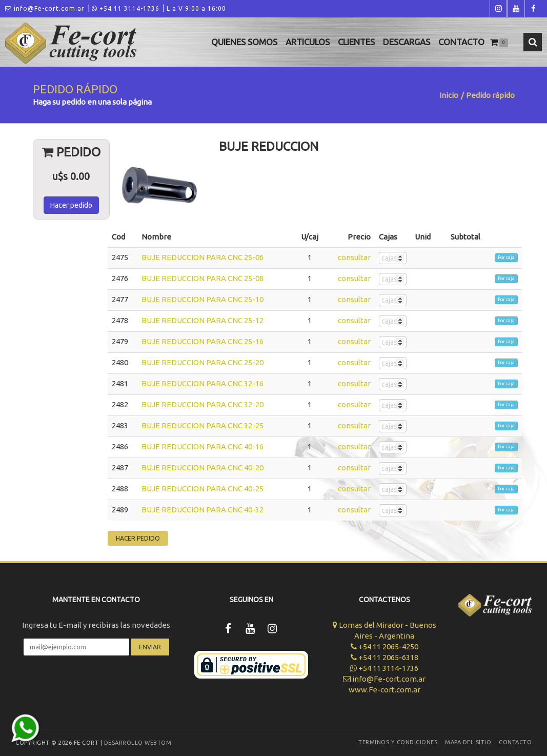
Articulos (308, 42)
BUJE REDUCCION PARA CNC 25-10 (202, 299)
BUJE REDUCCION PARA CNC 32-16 (202, 383)
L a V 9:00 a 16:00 (196, 8)
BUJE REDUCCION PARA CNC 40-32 (202, 510)
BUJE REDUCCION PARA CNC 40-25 (202, 489)
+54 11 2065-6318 (384, 657)
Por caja (506, 257)
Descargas (407, 42)
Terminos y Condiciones (398, 742)
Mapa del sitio (468, 742)
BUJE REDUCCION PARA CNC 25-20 (202, 362)
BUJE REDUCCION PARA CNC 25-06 (202, 257)
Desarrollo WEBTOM (138, 743)
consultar (354, 257)
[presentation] (96, 686)
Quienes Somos (244, 42)
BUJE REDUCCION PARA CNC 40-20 (202, 467)
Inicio (449, 95)
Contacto (461, 42)
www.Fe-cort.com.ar (384, 690)
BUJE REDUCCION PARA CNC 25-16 (202, 341)
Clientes (356, 42)
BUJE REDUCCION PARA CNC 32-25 (202, 425)
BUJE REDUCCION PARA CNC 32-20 (202, 404)
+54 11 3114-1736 (126, 8)
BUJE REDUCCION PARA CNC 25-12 (202, 320)
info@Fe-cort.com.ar (45, 8)
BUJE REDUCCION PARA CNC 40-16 (202, 446)
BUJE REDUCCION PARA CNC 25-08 (202, 278)
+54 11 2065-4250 (384, 646)
